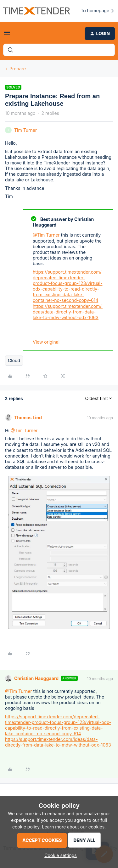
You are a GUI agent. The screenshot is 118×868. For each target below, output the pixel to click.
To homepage (98, 11)
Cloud (14, 360)
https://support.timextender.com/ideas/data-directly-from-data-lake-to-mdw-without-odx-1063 (68, 312)
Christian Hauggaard (36, 678)
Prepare (18, 69)
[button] (7, 35)
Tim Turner (25, 130)
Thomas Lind (28, 418)
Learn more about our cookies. (74, 827)
